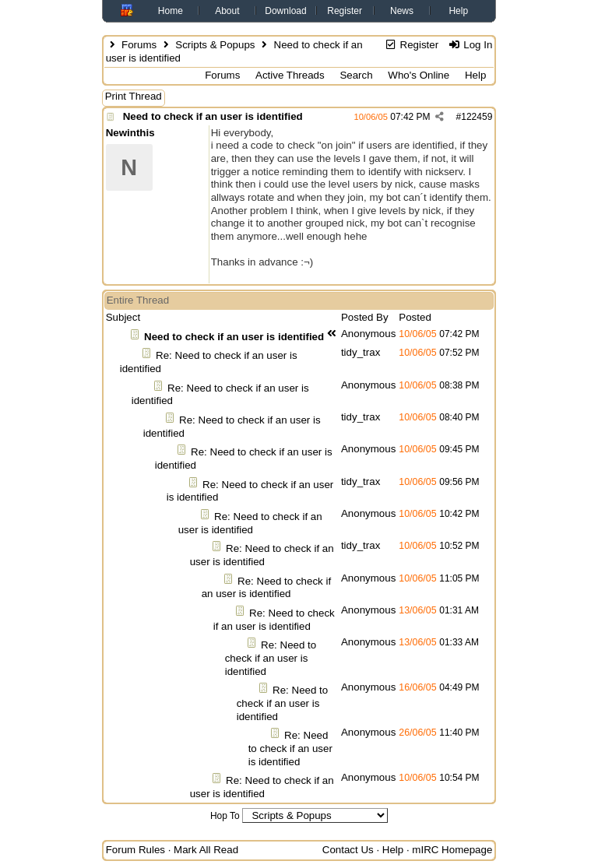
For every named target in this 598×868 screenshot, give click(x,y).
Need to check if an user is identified (213, 116)
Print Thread (134, 96)
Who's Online (419, 75)
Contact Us (348, 850)
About (227, 11)
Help (458, 11)
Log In (470, 45)
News (402, 11)
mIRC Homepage (452, 850)
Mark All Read (206, 850)
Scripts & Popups (215, 45)
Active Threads (290, 75)
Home (171, 11)
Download (285, 11)
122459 (477, 117)
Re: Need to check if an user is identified (250, 523)
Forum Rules (135, 850)
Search (356, 75)
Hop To (225, 816)
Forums (139, 45)
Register (345, 11)
